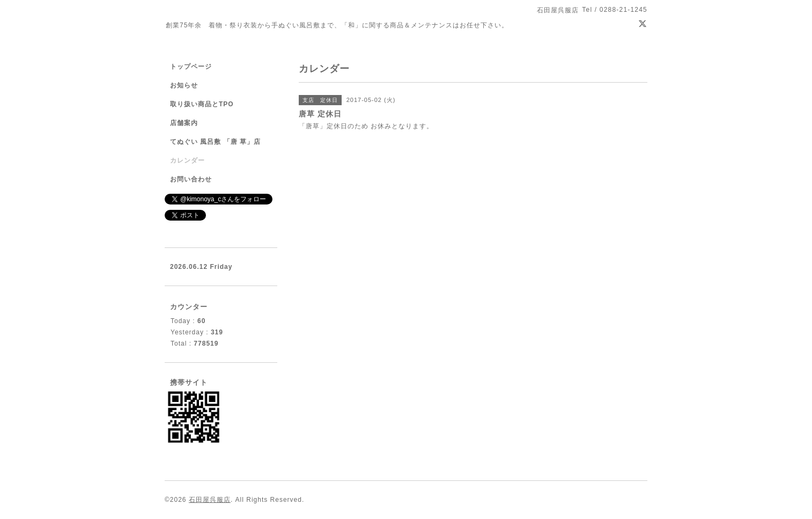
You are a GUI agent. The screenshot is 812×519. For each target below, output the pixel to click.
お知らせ (184, 85)
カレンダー (187, 160)
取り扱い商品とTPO (202, 104)
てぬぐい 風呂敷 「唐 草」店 (215, 142)
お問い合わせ (191, 179)
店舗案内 (184, 123)
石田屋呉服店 (210, 500)
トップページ (191, 67)
